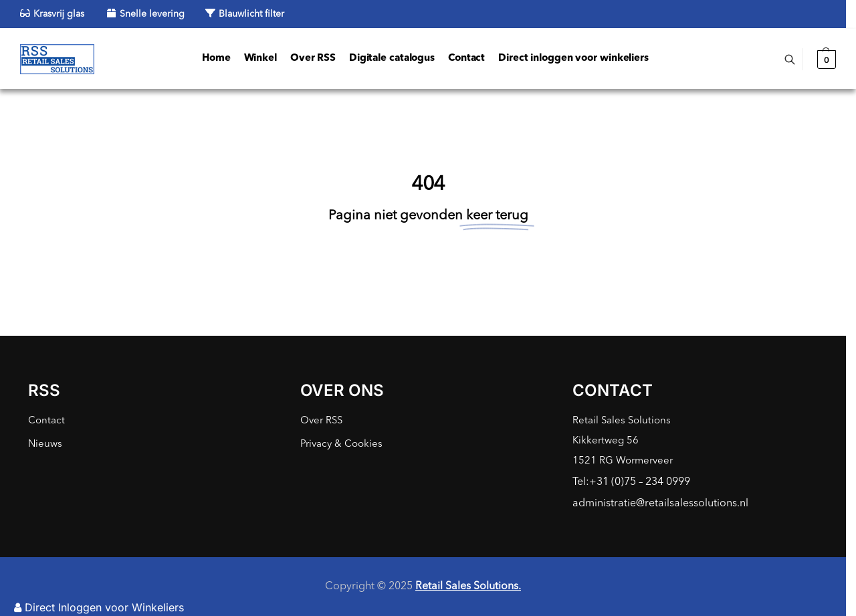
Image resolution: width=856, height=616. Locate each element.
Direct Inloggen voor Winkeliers (99, 607)
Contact (46, 421)
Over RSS (321, 421)
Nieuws (45, 444)
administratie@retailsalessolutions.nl (660, 504)
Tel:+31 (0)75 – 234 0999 (631, 482)
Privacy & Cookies (341, 444)
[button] (825, 60)
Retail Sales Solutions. (468, 587)
